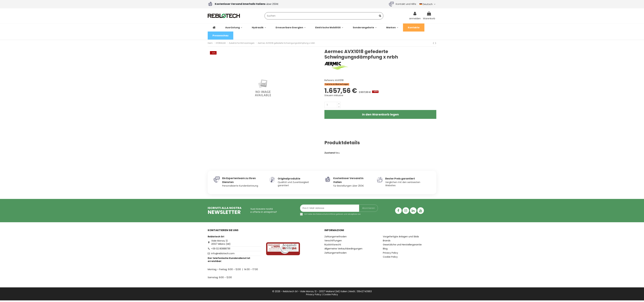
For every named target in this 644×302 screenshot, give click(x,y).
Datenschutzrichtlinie (326, 214)
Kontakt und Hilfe (402, 4)
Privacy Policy (390, 253)
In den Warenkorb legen (380, 114)
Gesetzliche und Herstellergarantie (402, 245)
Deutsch (428, 4)
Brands (387, 241)
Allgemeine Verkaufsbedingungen (343, 249)
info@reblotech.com (223, 253)
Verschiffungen (333, 241)
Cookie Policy (390, 257)
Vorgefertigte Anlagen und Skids (401, 237)
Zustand (330, 153)
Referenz (329, 80)
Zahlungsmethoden (336, 237)
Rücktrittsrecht (333, 245)
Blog (385, 249)
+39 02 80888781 (221, 249)
